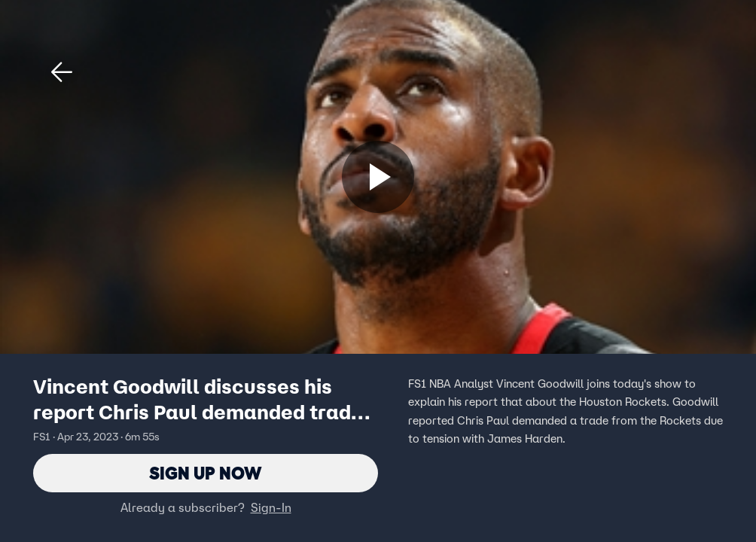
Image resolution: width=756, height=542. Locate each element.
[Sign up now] (378, 177)
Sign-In (271, 508)
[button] (62, 72)
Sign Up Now (206, 473)
